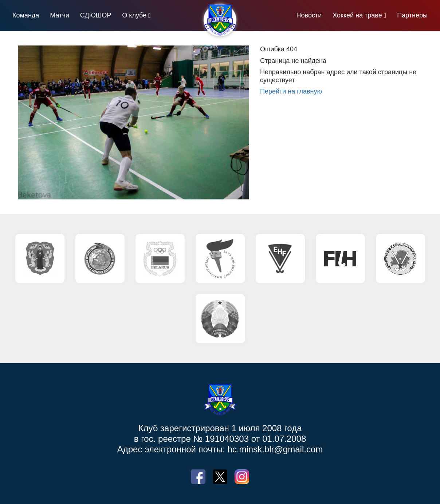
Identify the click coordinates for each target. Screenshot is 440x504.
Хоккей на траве (357, 15)
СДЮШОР (96, 15)
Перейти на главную (291, 91)
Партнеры (412, 15)
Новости (309, 15)
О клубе (134, 15)
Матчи (60, 15)
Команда (26, 15)
